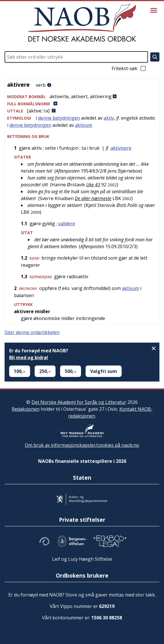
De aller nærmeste (93, 198)
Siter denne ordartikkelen (32, 332)
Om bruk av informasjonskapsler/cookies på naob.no (82, 445)
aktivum (84, 125)
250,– (45, 371)
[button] (82, 97)
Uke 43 (93, 185)
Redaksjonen (26, 409)
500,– (71, 371)
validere (67, 224)
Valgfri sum (104, 371)
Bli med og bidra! (29, 357)
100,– (20, 371)
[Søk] (155, 57)
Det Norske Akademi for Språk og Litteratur (79, 402)
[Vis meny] (154, 10)
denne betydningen (59, 118)
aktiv (109, 118)
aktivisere (121, 148)
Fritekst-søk (129, 68)
